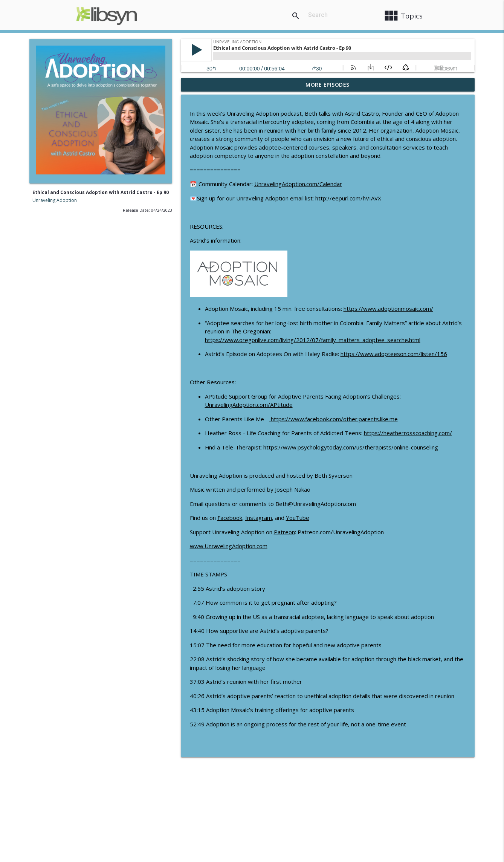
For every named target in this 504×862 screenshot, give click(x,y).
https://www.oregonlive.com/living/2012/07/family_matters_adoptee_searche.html (313, 340)
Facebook (230, 518)
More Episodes (328, 85)
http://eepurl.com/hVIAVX (348, 198)
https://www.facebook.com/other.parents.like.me (334, 419)
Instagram (259, 518)
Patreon (284, 532)
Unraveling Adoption (55, 200)
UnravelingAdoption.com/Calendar (298, 184)
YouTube (298, 518)
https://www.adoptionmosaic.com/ (388, 309)
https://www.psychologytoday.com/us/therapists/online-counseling (351, 447)
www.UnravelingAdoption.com (229, 546)
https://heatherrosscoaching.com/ (408, 433)
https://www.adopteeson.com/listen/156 (394, 354)
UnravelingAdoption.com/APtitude (249, 405)
